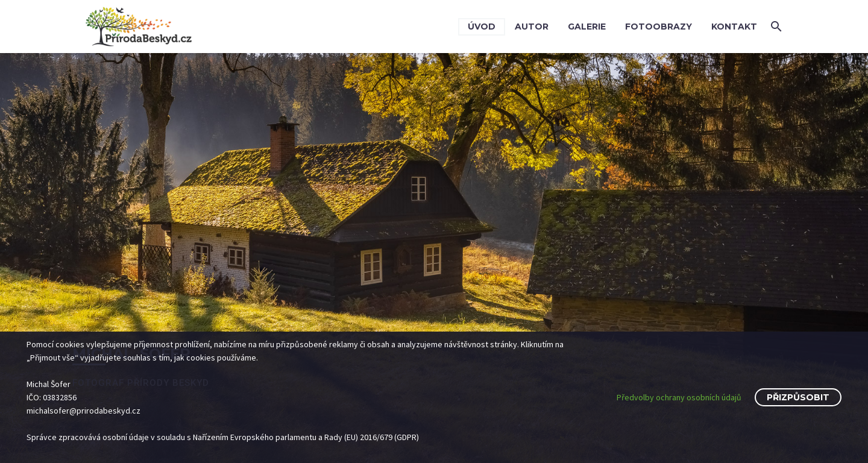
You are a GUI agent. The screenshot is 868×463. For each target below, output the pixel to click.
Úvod (482, 27)
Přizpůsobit (798, 397)
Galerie (587, 27)
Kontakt (734, 27)
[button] (776, 27)
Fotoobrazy (659, 27)
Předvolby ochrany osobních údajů (679, 397)
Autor (532, 27)
